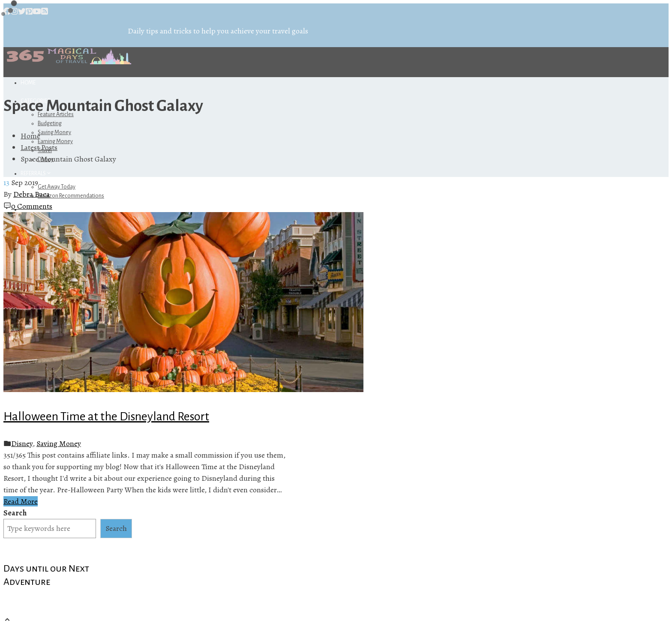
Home (28, 83)
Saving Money (54, 132)
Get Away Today (57, 187)
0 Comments (32, 206)
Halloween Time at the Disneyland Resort (106, 416)
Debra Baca (31, 194)
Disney (22, 443)
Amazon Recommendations (71, 196)
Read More (21, 501)
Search (15, 513)
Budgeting (50, 123)
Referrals (36, 174)
